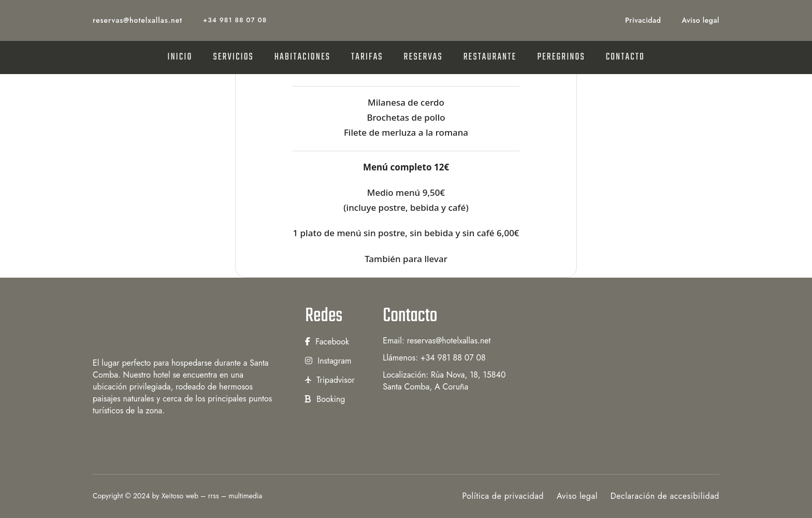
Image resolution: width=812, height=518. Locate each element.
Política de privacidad (503, 496)
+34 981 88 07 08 (235, 20)
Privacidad (643, 20)
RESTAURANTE (490, 57)
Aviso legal (700, 20)
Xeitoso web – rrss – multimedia (212, 496)
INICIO (180, 57)
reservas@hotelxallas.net (137, 20)
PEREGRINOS (561, 57)
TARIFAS (367, 57)
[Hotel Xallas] (183, 325)
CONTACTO (625, 57)
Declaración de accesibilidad (665, 496)
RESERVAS (423, 57)
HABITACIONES (302, 57)
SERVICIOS (233, 57)
